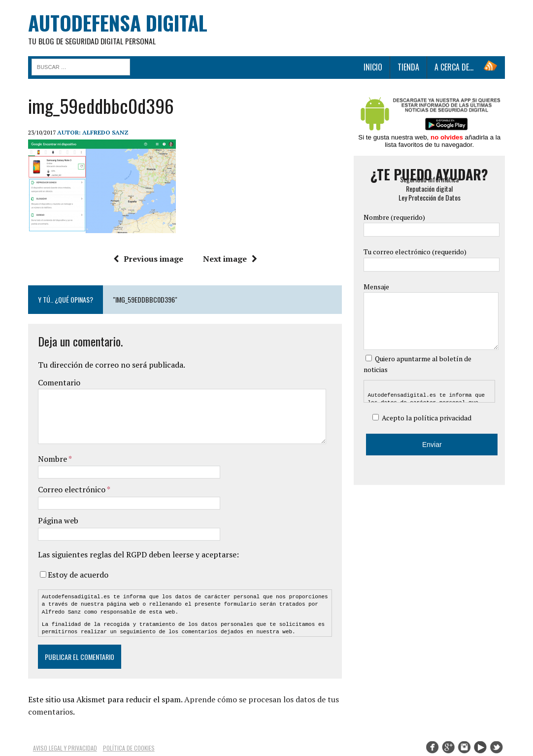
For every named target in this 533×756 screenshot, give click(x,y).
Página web (57, 521)
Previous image (148, 260)
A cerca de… (455, 68)
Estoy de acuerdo (77, 576)
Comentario (58, 383)
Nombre (52, 459)
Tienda (410, 68)
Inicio (374, 68)
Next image (230, 260)
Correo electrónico (71, 490)
